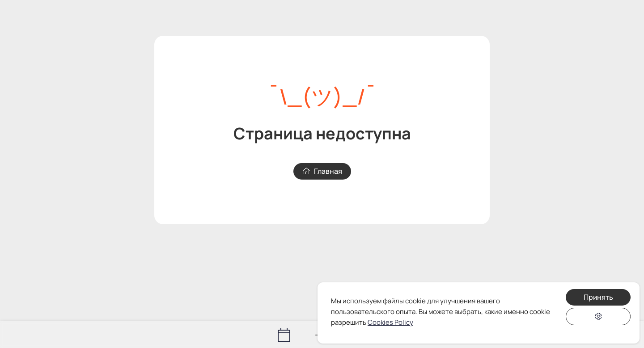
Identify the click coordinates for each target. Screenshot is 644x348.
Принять (598, 297)
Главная (322, 171)
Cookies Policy (390, 322)
